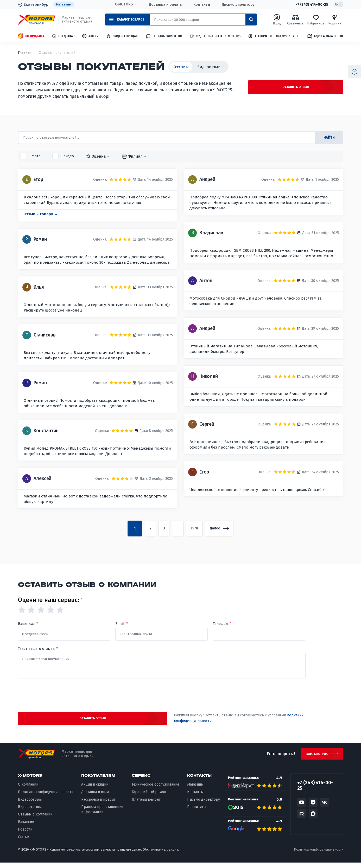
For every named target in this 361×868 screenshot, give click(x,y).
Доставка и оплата (164, 5)
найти (328, 138)
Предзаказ (63, 37)
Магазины (65, 5)
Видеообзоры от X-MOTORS (215, 37)
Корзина (335, 20)
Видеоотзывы (210, 67)
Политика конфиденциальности (46, 797)
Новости (25, 835)
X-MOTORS (122, 4)
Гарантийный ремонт (150, 797)
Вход (277, 20)
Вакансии (26, 827)
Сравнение (296, 20)
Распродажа (31, 37)
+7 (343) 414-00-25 (309, 5)
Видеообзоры (30, 805)
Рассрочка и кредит (98, 805)
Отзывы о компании (35, 820)
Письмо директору (237, 5)
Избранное (316, 20)
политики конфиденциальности (226, 720)
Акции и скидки (95, 790)
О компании (28, 790)
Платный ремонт (146, 805)
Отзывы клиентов (164, 36)
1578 (198, 529)
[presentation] (162, 696)
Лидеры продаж (122, 37)
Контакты (200, 5)
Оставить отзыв (304, 88)
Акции (90, 37)
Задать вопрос (314, 758)
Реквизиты (197, 812)
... (177, 529)
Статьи (24, 842)
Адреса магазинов (325, 36)
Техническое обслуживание (274, 37)
